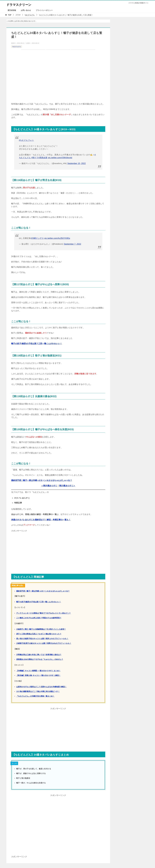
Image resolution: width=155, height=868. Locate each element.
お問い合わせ (26, 10)
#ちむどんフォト (26, 140)
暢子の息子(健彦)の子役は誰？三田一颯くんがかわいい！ (37, 344)
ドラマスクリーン (21, 4)
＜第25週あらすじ (49, 486)
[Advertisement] (58, 550)
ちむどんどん (17, 47)
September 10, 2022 (77, 163)
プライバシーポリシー (44, 10)
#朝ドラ (35, 158)
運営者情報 (12, 10)
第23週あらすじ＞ (67, 486)
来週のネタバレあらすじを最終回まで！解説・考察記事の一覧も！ (41, 520)
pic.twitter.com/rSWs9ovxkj (60, 158)
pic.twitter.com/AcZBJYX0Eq (57, 238)
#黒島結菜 (43, 158)
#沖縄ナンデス (37, 238)
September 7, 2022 (72, 244)
